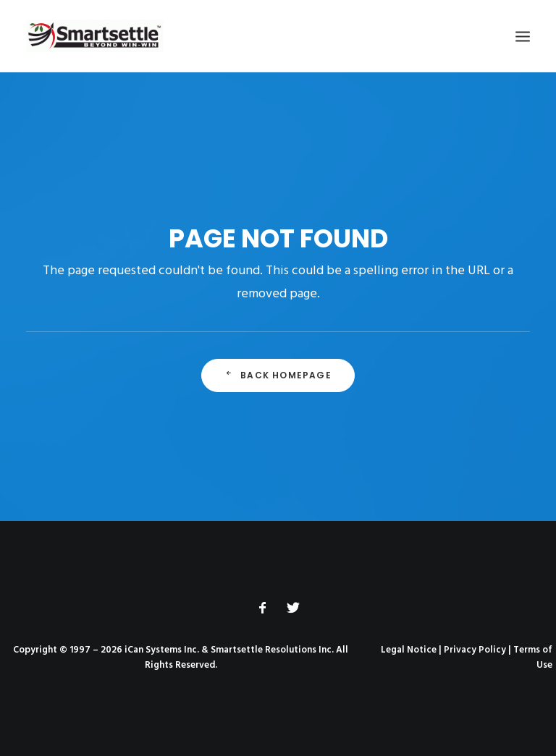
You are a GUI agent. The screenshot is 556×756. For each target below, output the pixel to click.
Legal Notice (409, 650)
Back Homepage (278, 375)
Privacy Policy (475, 650)
